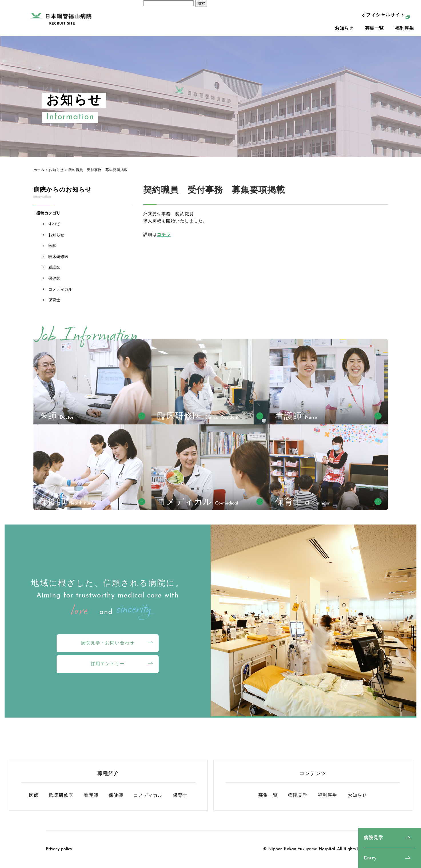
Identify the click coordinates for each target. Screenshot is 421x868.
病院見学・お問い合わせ (108, 643)
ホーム (39, 170)
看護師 (54, 268)
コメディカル (60, 289)
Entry (370, 858)
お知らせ (344, 34)
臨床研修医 (58, 257)
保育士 (54, 300)
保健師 (54, 278)
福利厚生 (404, 34)
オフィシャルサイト (383, 21)
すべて (54, 224)
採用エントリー (108, 664)
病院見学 (374, 838)
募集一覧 (374, 34)
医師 (52, 246)
